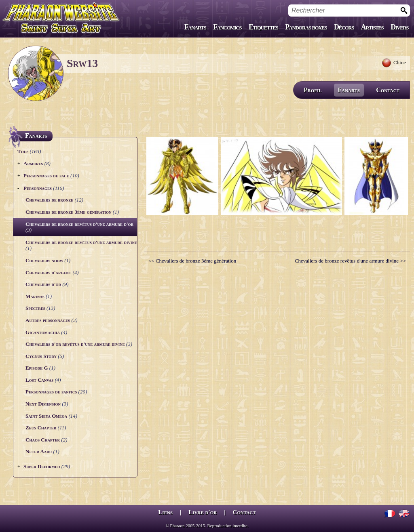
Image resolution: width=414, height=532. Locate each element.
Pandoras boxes (306, 27)
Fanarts (195, 27)
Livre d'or (203, 512)
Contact (388, 90)
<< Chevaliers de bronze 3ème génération (192, 261)
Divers (399, 27)
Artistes (372, 27)
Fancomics (227, 27)
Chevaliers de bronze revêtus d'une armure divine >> (350, 261)
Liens (165, 512)
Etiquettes (263, 27)
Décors (344, 27)
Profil (313, 90)
